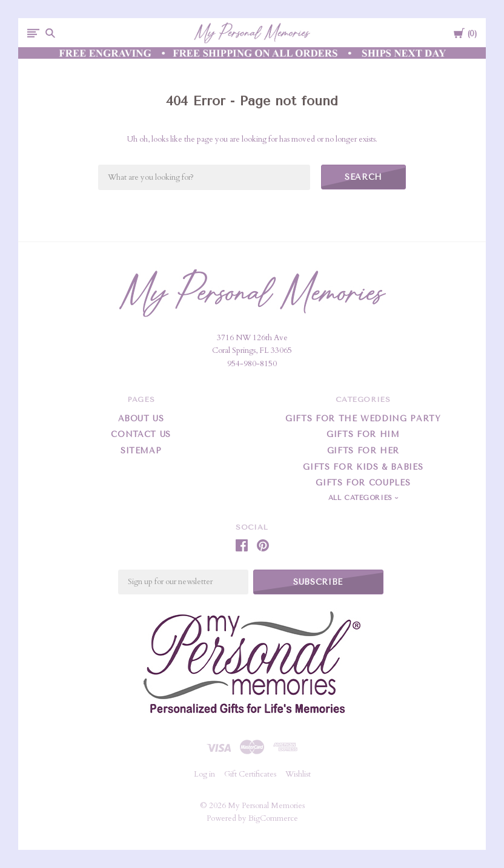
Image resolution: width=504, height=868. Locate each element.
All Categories (362, 498)
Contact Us (141, 434)
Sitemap (141, 451)
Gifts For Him (363, 434)
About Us (141, 419)
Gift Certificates (250, 774)
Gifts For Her (363, 451)
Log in (204, 774)
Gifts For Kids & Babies (363, 467)
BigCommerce (273, 818)
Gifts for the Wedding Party (363, 419)
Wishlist (298, 774)
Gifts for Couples (363, 483)
